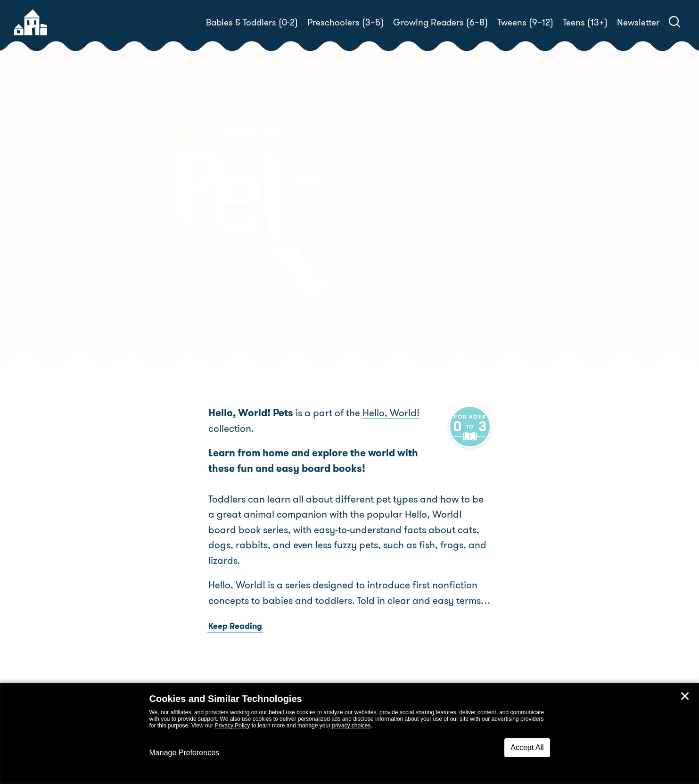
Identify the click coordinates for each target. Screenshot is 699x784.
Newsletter (638, 22)
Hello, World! (391, 413)
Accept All (527, 747)
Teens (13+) (585, 22)
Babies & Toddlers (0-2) (252, 22)
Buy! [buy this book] (380, 266)
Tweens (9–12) (525, 22)
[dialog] (349, 734)
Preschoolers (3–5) (345, 22)
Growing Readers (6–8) (440, 22)
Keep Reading (235, 626)
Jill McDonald (418, 234)
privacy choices (351, 726)
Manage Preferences (185, 753)
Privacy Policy (233, 726)
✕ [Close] (685, 696)
